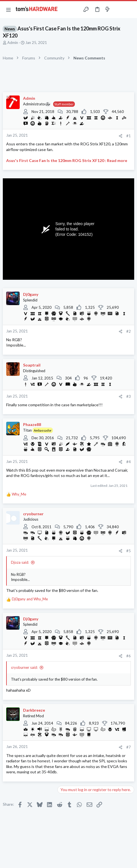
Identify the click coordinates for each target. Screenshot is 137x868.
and (30, 599)
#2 (129, 331)
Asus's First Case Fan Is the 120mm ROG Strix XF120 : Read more (67, 160)
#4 (129, 462)
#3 (129, 396)
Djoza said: (20, 562)
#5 (129, 551)
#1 (129, 136)
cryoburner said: (24, 667)
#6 (129, 656)
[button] (8, 10)
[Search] (129, 10)
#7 (129, 747)
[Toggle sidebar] (118, 10)
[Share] (121, 136)
